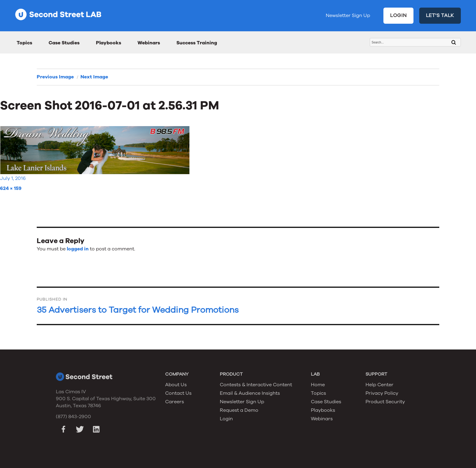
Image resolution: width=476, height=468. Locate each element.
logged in (78, 249)
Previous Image (55, 77)
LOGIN (398, 15)
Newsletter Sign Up (348, 15)
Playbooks (109, 43)
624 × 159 (11, 188)
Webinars (149, 43)
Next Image (94, 77)
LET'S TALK (440, 15)
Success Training (197, 43)
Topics (24, 43)
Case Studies (64, 43)
